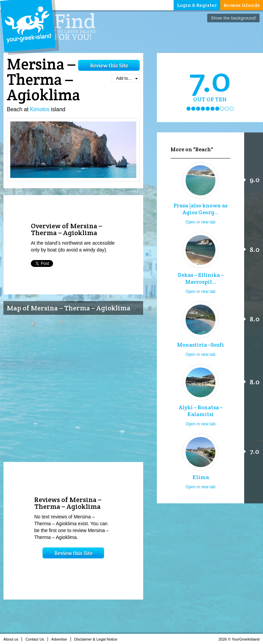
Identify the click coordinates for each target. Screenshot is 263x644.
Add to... (127, 78)
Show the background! (233, 18)
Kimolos (40, 109)
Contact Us (36, 639)
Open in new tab (201, 222)
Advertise (61, 639)
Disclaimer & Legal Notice (98, 639)
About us (13, 639)
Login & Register (197, 5)
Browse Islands (242, 5)
